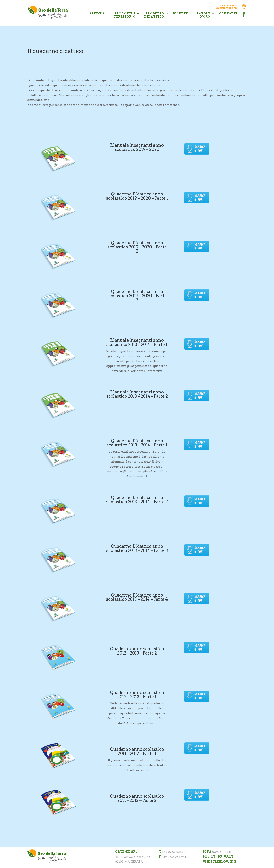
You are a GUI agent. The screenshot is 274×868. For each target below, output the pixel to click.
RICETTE (180, 14)
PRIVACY (226, 857)
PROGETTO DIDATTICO (154, 15)
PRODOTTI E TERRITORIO (125, 15)
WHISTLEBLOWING (219, 862)
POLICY (209, 857)
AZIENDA (97, 14)
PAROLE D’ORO (203, 15)
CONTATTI (228, 14)
